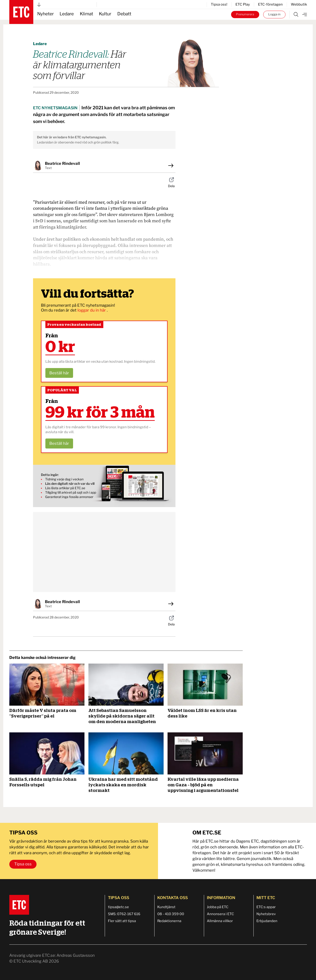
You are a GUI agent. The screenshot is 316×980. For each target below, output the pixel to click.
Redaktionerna (169, 921)
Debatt (124, 14)
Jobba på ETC (218, 907)
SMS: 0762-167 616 (124, 914)
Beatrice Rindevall (62, 163)
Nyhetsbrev (266, 914)
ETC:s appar (266, 907)
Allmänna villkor (220, 921)
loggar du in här (92, 310)
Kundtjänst (166, 907)
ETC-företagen (270, 4)
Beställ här (59, 373)
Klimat (86, 14)
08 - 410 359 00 (171, 914)
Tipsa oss (23, 864)
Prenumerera (245, 14)
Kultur (105, 14)
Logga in (274, 14)
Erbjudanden (267, 921)
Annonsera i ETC (220, 914)
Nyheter (45, 14)
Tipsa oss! (219, 4)
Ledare (67, 14)
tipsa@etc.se (118, 907)
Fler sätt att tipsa (122, 921)
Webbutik (299, 4)
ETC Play (243, 4)
